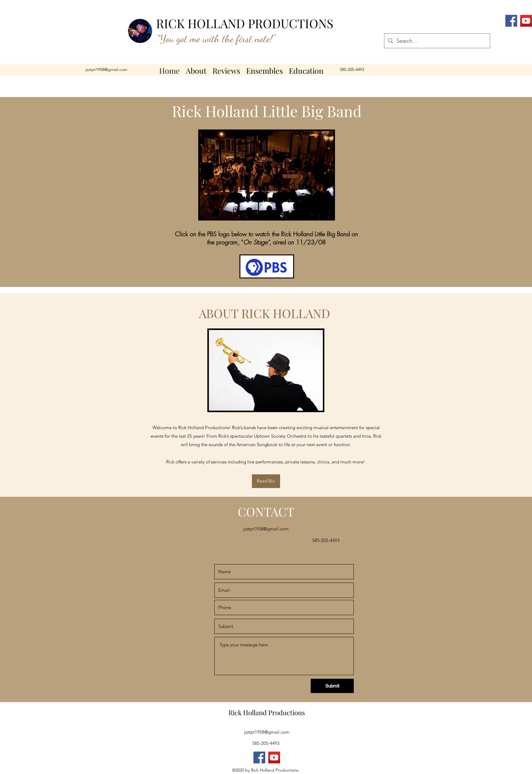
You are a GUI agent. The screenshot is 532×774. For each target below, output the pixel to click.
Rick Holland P (250, 712)
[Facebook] (259, 757)
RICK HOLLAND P (206, 23)
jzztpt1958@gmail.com (106, 69)
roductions (289, 712)
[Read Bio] (266, 481)
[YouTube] (526, 21)
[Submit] (332, 686)
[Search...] (437, 41)
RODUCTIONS (294, 23)
